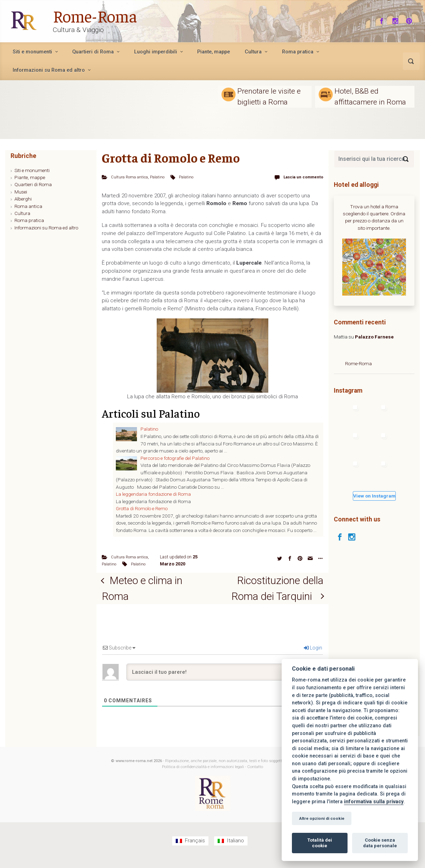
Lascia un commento (301, 177)
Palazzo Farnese (374, 337)
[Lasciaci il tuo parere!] (224, 681)
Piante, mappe (30, 177)
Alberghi (23, 199)
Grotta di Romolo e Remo (142, 508)
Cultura (22, 213)
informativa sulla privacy (374, 802)
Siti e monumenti (32, 170)
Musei (21, 192)
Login (313, 657)
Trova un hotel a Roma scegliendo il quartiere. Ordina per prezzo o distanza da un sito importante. (374, 217)
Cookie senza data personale (380, 843)
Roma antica (28, 206)
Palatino (159, 177)
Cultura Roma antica (130, 177)
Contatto (255, 776)
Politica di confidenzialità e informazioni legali (203, 776)
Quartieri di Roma (33, 184)
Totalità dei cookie (320, 843)
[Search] (406, 159)
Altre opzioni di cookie (322, 818)
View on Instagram (374, 496)
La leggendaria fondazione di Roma (153, 494)
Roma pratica (29, 220)
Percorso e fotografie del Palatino (175, 458)
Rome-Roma (96, 15)
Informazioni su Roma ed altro (46, 228)
